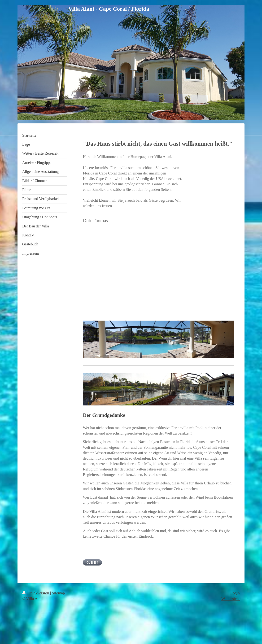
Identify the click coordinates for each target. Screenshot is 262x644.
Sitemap (58, 593)
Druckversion (36, 593)
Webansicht (231, 599)
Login (235, 593)
